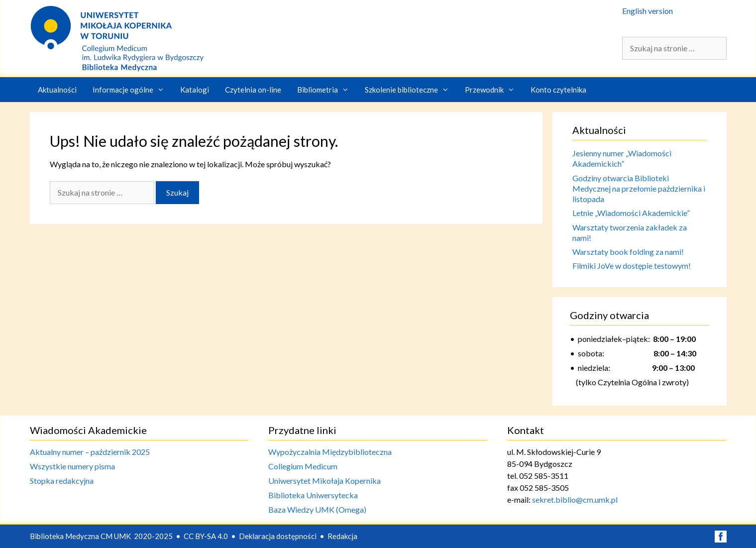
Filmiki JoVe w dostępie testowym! (632, 266)
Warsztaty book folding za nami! (628, 252)
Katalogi (195, 90)
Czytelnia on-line (253, 90)
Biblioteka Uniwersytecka (313, 495)
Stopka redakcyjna (62, 481)
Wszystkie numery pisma (72, 466)
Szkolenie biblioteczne (411, 90)
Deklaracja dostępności (278, 536)
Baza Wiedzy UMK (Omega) (317, 509)
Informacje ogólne (132, 90)
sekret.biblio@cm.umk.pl (575, 499)
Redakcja (342, 536)
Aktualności (57, 90)
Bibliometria (327, 90)
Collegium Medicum (303, 466)
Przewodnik (494, 90)
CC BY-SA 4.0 (206, 536)
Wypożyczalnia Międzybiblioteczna (330, 452)
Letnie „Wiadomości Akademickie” (631, 213)
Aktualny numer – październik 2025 (90, 452)
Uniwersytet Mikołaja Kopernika (324, 481)
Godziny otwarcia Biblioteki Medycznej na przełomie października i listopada (639, 189)
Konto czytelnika (558, 90)
